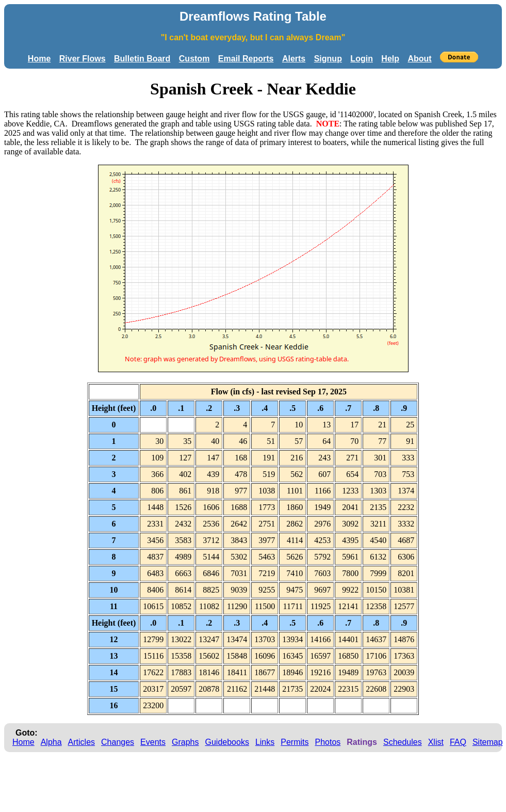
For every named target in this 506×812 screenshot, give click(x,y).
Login (362, 59)
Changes (118, 742)
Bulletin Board (142, 59)
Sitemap (488, 742)
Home (39, 59)
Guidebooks (227, 742)
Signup (328, 59)
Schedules (403, 742)
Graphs (185, 742)
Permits (295, 742)
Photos (328, 742)
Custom (194, 59)
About (419, 59)
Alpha (51, 742)
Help (390, 59)
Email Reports (246, 59)
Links (265, 742)
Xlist (436, 742)
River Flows (83, 59)
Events (153, 742)
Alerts (294, 59)
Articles (81, 742)
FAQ (458, 742)
